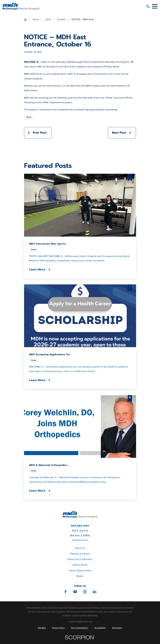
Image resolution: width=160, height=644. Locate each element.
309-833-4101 (80, 526)
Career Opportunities (80, 570)
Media (80, 576)
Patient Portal (80, 565)
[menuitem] (42, 628)
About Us (80, 548)
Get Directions (80, 540)
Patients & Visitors (80, 554)
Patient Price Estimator (80, 559)
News (29, 117)
